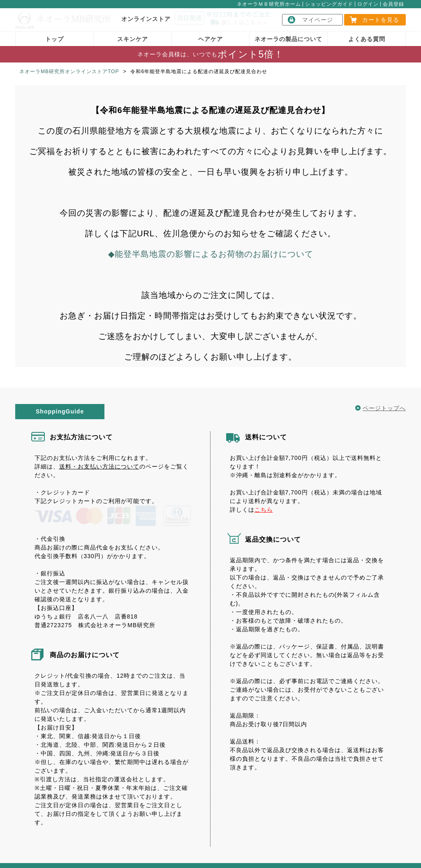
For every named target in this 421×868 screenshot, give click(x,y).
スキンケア (133, 32)
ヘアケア (210, 32)
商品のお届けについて (85, 628)
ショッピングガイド (329, 4)
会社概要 (33, 853)
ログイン (368, 4)
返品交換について (273, 533)
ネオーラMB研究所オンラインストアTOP (69, 65)
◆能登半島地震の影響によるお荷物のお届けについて (211, 247)
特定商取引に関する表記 (88, 853)
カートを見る (381, 20)
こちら (264, 503)
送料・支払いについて (161, 853)
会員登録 (393, 4)
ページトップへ (384, 402)
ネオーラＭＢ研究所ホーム (269, 4)
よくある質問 (367, 32)
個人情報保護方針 (225, 853)
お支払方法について (81, 431)
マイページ (318, 20)
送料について (266, 431)
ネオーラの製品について (288, 32)
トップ (54, 32)
